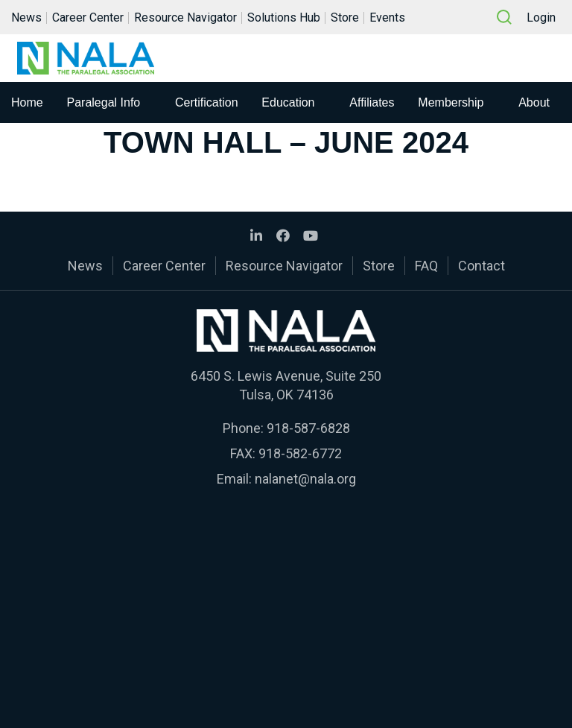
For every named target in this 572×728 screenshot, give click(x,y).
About (534, 102)
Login (541, 18)
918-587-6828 (308, 428)
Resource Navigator (185, 18)
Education (288, 102)
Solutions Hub (284, 18)
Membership (451, 102)
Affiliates (372, 102)
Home (27, 102)
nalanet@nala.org (305, 479)
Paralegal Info (104, 102)
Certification (206, 102)
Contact (482, 266)
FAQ (426, 266)
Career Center (88, 18)
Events (387, 18)
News (26, 18)
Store (345, 18)
